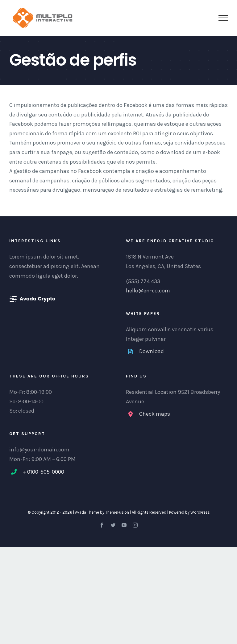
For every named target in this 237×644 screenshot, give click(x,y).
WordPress (200, 512)
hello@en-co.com (148, 291)
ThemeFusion (117, 512)
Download (152, 351)
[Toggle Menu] (223, 18)
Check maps (155, 414)
